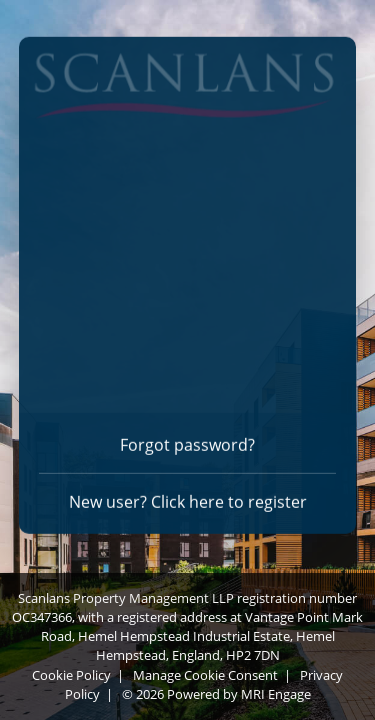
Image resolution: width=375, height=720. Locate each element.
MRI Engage (276, 694)
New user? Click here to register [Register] (188, 499)
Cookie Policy (71, 675)
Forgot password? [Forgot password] (187, 442)
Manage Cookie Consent (205, 675)
